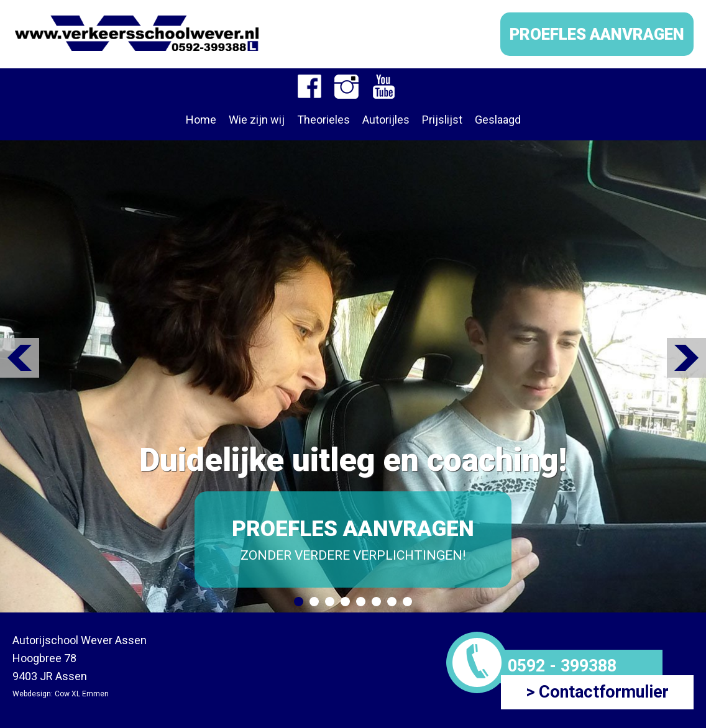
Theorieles (323, 120)
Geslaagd (498, 120)
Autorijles (386, 120)
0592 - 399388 (562, 666)
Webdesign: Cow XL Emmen (61, 694)
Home (201, 120)
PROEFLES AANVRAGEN (597, 34)
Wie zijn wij (257, 120)
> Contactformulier (597, 692)
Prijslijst (442, 120)
